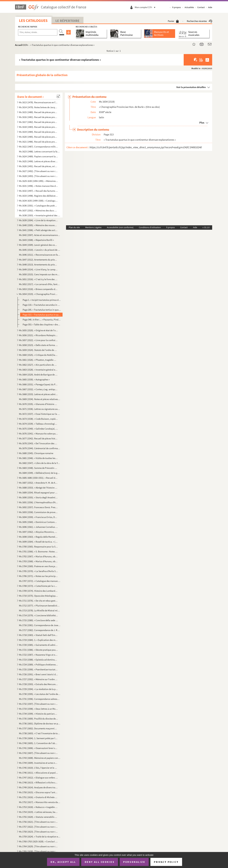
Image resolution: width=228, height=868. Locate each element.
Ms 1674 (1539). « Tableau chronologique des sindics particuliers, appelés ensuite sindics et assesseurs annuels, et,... (38, 424)
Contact (201, 7)
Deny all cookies (100, 862)
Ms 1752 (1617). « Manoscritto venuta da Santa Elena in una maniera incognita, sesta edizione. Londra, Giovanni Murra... (40, 802)
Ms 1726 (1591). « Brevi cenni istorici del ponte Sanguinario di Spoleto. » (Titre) (38, 674)
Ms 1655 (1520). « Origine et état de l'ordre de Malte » (38, 330)
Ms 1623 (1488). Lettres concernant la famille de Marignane (40, 151)
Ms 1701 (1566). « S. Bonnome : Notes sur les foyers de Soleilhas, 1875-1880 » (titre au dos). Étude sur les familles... (38, 551)
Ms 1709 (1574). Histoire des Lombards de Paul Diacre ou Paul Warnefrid (38, 591)
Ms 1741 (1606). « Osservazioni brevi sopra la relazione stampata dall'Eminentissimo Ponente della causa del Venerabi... (38, 748)
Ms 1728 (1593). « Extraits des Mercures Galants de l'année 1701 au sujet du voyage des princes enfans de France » (38, 684)
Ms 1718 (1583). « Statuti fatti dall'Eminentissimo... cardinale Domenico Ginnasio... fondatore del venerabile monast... (38, 635)
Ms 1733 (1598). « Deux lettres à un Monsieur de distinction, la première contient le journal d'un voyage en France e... (38, 709)
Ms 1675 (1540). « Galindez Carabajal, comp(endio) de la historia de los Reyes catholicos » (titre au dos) (38, 429)
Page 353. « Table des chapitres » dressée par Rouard (42, 324)
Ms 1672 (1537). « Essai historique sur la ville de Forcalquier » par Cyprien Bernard (40, 414)
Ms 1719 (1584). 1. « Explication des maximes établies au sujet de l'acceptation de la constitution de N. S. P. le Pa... (38, 640)
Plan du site (74, 227)
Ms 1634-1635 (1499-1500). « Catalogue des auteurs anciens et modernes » (38, 201)
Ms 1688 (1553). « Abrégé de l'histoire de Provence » (38, 488)
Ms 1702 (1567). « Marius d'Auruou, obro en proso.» (38, 556)
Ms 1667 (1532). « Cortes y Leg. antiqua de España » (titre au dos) (38, 389)
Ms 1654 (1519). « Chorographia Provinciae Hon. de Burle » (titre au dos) (38, 294)
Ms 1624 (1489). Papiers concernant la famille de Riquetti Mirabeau (38, 156)
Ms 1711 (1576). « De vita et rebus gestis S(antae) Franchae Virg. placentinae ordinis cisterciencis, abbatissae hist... (38, 601)
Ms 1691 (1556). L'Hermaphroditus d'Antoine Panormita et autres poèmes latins (38, 502)
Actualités (189, 7)
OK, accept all (63, 862)
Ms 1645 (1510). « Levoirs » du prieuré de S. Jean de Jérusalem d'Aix (40, 250)
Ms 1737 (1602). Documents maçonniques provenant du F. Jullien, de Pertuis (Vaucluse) (38, 728)
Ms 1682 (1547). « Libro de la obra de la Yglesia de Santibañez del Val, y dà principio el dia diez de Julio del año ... (40, 463)
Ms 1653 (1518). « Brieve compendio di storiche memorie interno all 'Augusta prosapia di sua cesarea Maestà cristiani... (38, 289)
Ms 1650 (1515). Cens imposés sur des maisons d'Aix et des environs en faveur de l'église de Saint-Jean (40, 274)
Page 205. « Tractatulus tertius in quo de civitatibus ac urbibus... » (42, 310)
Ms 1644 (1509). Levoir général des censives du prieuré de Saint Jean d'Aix (38, 245)
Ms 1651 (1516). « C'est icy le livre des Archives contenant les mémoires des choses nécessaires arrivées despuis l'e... (38, 279)
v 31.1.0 (206, 227)
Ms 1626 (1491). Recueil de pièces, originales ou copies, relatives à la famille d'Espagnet (38, 166)
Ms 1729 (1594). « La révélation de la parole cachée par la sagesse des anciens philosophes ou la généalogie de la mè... (38, 689)
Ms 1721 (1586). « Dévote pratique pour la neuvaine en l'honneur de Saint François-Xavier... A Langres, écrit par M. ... (38, 650)
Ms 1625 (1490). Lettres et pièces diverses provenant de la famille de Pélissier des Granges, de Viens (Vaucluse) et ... (38, 161)
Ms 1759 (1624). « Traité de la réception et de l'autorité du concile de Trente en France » (40, 837)
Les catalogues (33, 21)
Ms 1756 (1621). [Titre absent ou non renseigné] (38, 822)
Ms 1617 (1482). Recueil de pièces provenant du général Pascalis (38, 122)
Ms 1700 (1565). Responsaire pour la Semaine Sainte (38, 547)
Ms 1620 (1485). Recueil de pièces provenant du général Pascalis (38, 137)
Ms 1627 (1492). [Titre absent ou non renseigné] (38, 171)
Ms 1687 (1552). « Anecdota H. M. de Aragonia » (38, 483)
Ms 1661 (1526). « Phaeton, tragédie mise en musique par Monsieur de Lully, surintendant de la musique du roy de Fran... (38, 360)
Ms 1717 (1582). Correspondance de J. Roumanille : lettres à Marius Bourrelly (40, 630)
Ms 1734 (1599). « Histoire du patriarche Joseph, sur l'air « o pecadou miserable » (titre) (38, 714)
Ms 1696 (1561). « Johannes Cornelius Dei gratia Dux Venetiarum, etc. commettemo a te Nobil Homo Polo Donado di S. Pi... (38, 527)
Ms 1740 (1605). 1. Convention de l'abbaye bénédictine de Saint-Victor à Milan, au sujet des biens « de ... (38, 743)
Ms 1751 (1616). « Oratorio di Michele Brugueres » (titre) (38, 797)
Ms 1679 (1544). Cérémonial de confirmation (40, 448)
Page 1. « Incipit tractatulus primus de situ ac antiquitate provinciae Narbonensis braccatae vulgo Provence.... (42, 300)
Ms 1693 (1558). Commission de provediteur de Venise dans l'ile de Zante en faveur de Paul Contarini (38, 512)
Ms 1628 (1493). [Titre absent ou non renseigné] (38, 176)
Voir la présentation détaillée (191, 87)
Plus (202, 123)
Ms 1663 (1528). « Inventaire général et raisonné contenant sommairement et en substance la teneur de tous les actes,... (38, 370)
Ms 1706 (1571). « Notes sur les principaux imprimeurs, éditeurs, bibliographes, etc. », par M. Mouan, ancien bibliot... (38, 576)
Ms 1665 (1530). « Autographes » (34, 379)
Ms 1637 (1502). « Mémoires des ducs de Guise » (38, 210)
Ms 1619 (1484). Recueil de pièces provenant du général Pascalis (38, 132)
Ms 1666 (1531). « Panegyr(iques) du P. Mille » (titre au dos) (38, 384)
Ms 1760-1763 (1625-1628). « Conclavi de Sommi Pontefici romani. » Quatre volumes (38, 841)
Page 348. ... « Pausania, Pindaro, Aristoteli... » (42, 320)
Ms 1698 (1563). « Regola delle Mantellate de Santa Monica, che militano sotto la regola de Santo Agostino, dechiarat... (38, 537)
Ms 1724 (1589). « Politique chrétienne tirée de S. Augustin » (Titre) (38, 665)
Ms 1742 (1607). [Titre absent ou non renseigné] (38, 753)
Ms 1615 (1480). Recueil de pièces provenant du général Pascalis (38, 112)
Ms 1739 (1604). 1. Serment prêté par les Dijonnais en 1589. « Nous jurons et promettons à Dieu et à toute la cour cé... (38, 738)
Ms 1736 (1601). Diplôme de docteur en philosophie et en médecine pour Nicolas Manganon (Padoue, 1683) (40, 723)
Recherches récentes (199, 21)
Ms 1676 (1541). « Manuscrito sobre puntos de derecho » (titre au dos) (38, 434)
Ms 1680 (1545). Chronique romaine (36, 453)
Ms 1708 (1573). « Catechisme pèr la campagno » (38, 586)
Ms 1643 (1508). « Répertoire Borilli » (36, 240)
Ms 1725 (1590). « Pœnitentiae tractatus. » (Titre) (38, 669)
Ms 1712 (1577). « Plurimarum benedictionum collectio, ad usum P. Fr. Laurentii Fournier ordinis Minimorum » (40, 606)
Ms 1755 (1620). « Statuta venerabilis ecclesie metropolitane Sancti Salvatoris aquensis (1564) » (38, 817)
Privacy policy (166, 862)
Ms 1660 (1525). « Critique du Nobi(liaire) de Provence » (38, 355)
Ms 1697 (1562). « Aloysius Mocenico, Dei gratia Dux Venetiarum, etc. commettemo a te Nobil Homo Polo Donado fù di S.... (38, 532)
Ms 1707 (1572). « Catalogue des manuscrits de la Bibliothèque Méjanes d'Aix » (40, 581)
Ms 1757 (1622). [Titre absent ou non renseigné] (38, 827)
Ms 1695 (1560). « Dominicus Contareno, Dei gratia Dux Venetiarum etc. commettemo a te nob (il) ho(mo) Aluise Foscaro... (38, 522)
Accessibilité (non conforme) (120, 227)
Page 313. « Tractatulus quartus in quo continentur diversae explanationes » (42, 315)
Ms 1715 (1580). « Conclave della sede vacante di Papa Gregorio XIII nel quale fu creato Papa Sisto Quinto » (38, 620)
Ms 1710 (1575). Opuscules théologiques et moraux (38, 596)
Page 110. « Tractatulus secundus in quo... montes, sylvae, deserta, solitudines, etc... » (42, 305)
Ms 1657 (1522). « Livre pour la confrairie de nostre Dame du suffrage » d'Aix (38, 340)
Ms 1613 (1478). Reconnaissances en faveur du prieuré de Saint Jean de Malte (38, 102)
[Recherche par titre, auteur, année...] (38, 32)
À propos (177, 7)
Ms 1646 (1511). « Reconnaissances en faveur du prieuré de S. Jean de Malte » (40, 255)
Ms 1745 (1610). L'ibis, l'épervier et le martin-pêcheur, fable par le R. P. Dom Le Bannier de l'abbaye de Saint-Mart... (38, 768)
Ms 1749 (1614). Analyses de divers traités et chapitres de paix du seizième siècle (38, 787)
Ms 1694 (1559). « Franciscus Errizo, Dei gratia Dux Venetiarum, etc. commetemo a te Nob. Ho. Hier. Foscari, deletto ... (38, 517)
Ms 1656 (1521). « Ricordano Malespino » (38, 335)
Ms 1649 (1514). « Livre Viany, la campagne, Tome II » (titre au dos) (38, 269)
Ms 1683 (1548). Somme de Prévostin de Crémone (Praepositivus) (38, 468)
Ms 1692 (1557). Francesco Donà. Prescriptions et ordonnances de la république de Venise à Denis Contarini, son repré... (38, 507)
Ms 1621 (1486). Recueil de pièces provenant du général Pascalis (38, 142)
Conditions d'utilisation (150, 227)
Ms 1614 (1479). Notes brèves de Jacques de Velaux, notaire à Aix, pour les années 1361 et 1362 (38, 107)
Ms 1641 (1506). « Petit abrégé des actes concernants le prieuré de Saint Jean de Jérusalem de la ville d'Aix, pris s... (38, 230)
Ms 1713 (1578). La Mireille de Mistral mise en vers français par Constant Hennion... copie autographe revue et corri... (40, 610)
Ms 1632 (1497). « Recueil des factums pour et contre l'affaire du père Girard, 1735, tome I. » (38, 191)
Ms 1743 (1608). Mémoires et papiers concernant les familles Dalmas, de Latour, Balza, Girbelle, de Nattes (40, 758)
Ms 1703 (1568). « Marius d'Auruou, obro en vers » (38, 561)
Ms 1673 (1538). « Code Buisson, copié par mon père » (38, 419)
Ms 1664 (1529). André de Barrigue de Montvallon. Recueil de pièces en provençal (38, 375)
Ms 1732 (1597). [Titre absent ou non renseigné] (38, 704)
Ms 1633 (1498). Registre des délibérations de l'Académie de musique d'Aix (38, 196)
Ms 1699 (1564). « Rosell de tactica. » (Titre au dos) (38, 542)
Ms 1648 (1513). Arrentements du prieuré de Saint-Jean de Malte (38, 265)
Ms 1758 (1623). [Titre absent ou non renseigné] (38, 832)
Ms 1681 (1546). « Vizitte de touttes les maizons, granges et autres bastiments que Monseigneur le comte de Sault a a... (38, 458)
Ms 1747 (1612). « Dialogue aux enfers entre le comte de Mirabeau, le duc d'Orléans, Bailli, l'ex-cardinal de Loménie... (38, 778)
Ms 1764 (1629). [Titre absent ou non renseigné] (38, 846)
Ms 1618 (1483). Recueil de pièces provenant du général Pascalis (38, 127)
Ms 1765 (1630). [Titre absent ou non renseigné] (38, 851)
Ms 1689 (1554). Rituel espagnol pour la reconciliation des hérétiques (38, 493)
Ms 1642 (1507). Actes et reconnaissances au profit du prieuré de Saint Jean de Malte (40, 235)
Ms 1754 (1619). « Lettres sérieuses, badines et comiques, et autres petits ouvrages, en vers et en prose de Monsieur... (38, 812)
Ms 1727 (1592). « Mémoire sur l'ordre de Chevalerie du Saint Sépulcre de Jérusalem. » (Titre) (38, 679)
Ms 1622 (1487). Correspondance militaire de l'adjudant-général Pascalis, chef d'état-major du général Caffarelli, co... (38, 147)
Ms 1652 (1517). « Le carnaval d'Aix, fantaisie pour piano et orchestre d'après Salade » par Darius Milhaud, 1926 (40, 284)
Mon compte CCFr (146, 7)
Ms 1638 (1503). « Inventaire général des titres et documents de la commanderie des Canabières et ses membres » (40, 215)
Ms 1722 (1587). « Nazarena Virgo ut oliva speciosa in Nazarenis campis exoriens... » (38, 655)
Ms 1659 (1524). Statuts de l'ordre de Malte (38, 350)
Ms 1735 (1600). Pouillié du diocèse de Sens (38, 719)
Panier (173, 21)
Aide (210, 7)
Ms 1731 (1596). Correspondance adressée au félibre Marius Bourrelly (40, 699)
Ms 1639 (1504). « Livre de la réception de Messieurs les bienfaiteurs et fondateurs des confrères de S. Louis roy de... (38, 220)
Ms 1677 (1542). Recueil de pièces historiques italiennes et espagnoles (38, 438)
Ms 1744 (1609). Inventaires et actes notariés (38, 763)
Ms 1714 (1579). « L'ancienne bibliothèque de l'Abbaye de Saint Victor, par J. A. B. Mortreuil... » (38, 615)
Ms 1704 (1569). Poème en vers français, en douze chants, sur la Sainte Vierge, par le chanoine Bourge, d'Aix (38, 566)
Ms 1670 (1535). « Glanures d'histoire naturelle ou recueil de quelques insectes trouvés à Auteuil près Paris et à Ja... (38, 404)
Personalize (134, 862)
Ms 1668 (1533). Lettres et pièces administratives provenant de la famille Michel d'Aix (38, 394)
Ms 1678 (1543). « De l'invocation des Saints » (38, 443)
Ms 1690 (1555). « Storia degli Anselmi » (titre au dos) (38, 497)
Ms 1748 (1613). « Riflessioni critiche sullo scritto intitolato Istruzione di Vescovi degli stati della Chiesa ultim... (38, 782)
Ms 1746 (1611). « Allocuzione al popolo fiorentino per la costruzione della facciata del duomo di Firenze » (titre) (38, 773)
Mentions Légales (93, 227)
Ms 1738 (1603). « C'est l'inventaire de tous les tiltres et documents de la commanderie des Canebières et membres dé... (40, 733)
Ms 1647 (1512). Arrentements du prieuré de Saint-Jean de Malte (38, 260)
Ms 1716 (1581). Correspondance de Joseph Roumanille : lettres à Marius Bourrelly (40, 625)
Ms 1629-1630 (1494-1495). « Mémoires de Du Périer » (38, 181)
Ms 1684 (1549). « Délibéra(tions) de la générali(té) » (40, 473)
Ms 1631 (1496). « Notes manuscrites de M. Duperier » (38, 186)
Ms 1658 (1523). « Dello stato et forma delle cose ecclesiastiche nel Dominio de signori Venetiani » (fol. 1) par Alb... (38, 345)
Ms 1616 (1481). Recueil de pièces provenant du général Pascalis (38, 117)
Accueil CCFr (21, 45)
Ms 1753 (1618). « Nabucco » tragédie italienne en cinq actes (38, 807)
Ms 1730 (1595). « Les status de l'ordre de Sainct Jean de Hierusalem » (40, 694)
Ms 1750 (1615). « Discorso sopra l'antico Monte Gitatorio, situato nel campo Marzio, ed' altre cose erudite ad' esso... (38, 792)
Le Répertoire (67, 21)
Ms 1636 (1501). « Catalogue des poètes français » (38, 206)
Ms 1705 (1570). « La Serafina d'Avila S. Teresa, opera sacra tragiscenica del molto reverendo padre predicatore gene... (38, 571)
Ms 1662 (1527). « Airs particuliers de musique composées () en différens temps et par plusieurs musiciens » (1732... (38, 365)
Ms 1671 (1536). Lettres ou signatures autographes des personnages (40, 409)
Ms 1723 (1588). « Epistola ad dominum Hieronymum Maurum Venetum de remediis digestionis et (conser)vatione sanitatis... (38, 660)
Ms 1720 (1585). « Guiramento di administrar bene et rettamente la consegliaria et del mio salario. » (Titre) (38, 645)
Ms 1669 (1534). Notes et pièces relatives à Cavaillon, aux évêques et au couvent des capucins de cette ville (40, 399)
